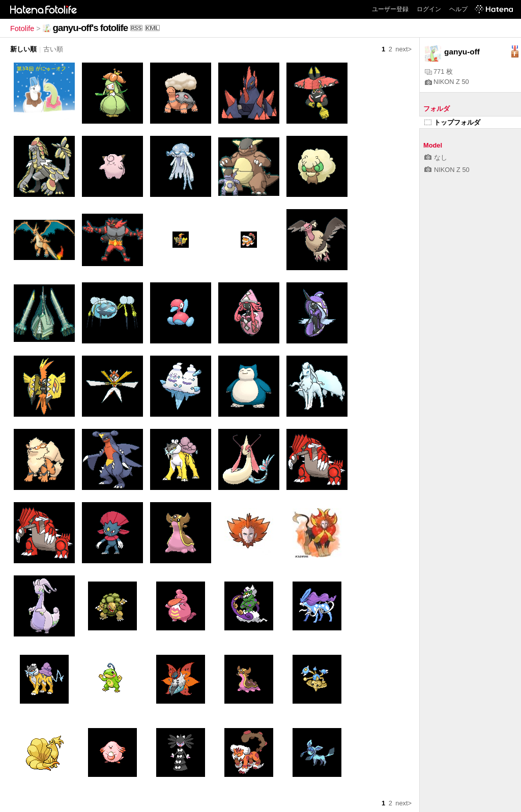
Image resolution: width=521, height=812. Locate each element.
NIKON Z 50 (447, 82)
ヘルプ (458, 9)
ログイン (429, 9)
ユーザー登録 (390, 9)
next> (403, 49)
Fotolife (22, 28)
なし (436, 157)
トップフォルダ (452, 122)
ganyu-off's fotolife (91, 28)
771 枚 (439, 71)
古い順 (53, 49)
